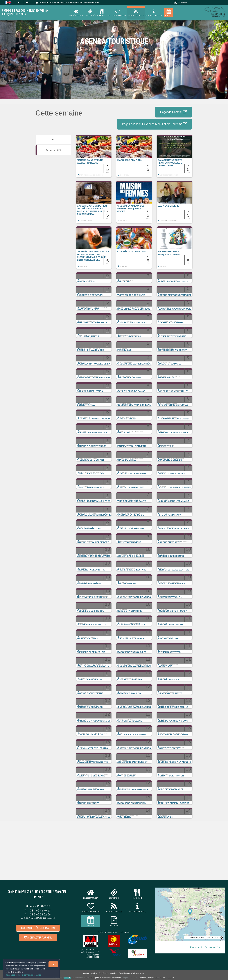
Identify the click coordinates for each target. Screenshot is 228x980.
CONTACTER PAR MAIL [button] (38, 938)
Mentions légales (90, 973)
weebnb (68, 978)
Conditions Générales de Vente (132, 973)
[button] (94, 158)
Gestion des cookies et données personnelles (23, 975)
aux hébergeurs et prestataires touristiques (104, 978)
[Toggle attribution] (222, 938)
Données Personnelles (108, 973)
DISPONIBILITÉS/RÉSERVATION (38, 928)
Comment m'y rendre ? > (205, 947)
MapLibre (215, 938)
